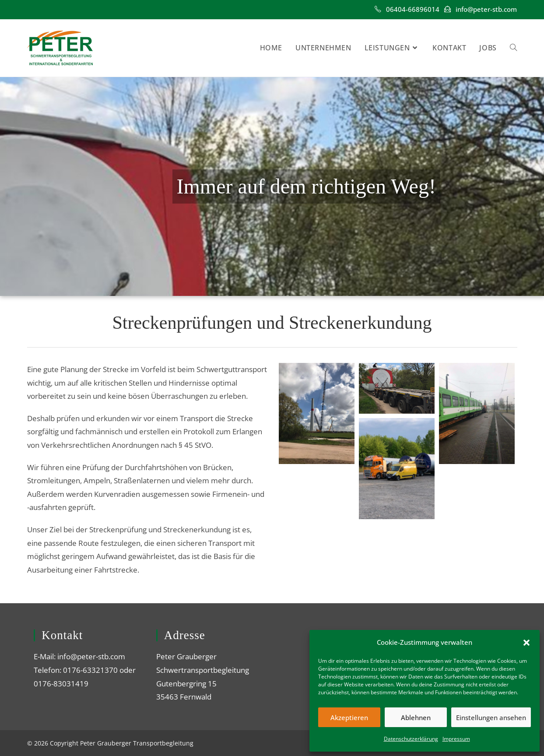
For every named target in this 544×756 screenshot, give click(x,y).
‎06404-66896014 (413, 9)
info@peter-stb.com (486, 9)
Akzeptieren (349, 717)
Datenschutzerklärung (411, 739)
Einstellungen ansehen (491, 717)
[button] (526, 643)
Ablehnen (416, 717)
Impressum (456, 739)
